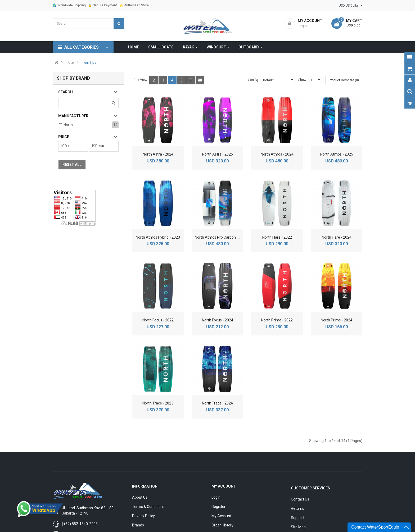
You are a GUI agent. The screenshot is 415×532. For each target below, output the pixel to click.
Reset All (72, 165)
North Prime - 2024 (337, 320)
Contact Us (300, 499)
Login (216, 497)
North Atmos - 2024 (277, 154)
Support (298, 518)
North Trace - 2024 (217, 403)
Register (218, 507)
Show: (303, 80)
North (68, 125)
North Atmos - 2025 (337, 154)
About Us (140, 497)
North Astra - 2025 (218, 154)
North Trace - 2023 (158, 403)
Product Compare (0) (344, 80)
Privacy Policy (143, 516)
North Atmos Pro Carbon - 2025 (221, 237)
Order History (222, 525)
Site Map (298, 527)
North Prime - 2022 (277, 320)
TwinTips (89, 62)
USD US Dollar (351, 6)
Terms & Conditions (148, 507)
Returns (297, 508)
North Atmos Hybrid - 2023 (158, 237)
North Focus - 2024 (218, 320)
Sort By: (254, 80)
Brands (138, 525)
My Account (221, 516)
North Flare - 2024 (337, 237)
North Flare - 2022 (277, 237)
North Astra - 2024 (158, 154)
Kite (71, 62)
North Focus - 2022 (158, 320)
